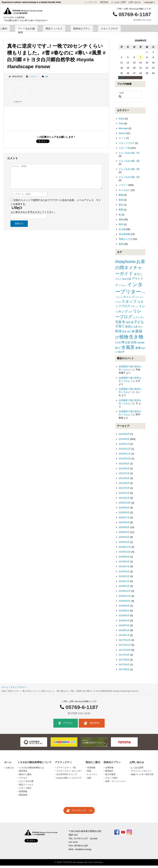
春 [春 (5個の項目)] (133, 334)
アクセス (66, 726)
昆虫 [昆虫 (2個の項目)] (124, 334)
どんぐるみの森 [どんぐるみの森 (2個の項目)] (123, 281)
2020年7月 (124, 520)
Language (149, 2)
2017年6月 (124, 667)
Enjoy (122, 121)
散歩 (121, 207)
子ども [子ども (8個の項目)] (139, 324)
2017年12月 (125, 642)
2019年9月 (124, 559)
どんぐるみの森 (87, 31)
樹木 (121, 227)
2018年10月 (125, 603)
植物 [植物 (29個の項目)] (124, 339)
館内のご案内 (25, 777)
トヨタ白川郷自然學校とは (31, 770)
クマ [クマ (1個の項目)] (137, 300)
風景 (121, 246)
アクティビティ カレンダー (69, 773)
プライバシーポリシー (141, 773)
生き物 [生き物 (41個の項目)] (136, 339)
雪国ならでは (125, 241)
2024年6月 (124, 436)
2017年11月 (125, 647)
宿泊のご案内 (67, 31)
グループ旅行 (111, 780)
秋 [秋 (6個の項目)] (123, 345)
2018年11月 (125, 598)
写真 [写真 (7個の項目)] (118, 324)
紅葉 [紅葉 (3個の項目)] (128, 345)
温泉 (89, 780)
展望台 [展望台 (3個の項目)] (129, 329)
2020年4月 (124, 535)
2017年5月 (124, 672)
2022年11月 (125, 456)
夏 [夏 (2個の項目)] (132, 325)
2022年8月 (124, 466)
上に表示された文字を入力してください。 (34, 215)
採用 (81, 35)
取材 (121, 202)
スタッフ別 (124, 150)
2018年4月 (124, 623)
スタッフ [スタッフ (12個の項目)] (129, 304)
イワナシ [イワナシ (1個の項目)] (123, 288)
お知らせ (10, 770)
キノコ (122, 140)
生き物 (122, 232)
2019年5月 (124, 574)
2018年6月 (124, 613)
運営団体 (104, 2)
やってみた (124, 192)
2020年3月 (124, 539)
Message (123, 131)
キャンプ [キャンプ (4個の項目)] (129, 299)
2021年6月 (124, 481)
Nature (122, 136)
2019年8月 (124, 564)
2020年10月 (125, 505)
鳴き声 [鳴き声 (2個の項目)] (121, 354)
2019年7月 (124, 569)
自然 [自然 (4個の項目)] (134, 345)
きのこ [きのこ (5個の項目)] (138, 277)
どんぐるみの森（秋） (130, 179)
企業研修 (109, 770)
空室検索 (91, 770)
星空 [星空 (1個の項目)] (129, 334)
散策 (121, 212)
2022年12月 (125, 451)
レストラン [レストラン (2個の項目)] (139, 320)
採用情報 (23, 794)
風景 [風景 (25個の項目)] (130, 350)
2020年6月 (124, 525)
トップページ (91, 2)
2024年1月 (124, 446)
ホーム (5, 689)
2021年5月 (124, 485)
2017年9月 (124, 657)
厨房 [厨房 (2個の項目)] (128, 325)
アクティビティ (47, 31)
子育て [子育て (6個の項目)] (120, 329)
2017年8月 (124, 662)
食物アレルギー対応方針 (142, 777)
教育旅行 (109, 773)
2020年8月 (124, 515)
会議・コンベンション (116, 784)
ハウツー (34, 79)
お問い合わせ (135, 2)
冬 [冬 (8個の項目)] (124, 324)
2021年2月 (124, 495)
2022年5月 (124, 471)
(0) (47, 79)
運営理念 (23, 773)
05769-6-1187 (135, 14)
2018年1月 (124, 638)
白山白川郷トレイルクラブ (69, 780)
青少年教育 (110, 777)
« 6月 (121, 80)
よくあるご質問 (118, 2)
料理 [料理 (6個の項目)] (118, 334)
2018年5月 (124, 618)
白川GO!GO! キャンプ (67, 777)
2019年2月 (124, 584)
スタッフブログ (150, 31)
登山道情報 (124, 237)
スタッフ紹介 (25, 790)
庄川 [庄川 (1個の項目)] (140, 329)
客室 (89, 773)
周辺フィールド (108, 31)
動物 (121, 197)
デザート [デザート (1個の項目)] (134, 309)
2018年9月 (124, 608)
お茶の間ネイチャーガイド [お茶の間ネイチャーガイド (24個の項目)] (130, 270)
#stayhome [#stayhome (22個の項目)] (125, 264)
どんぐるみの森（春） (130, 171)
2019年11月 (125, 549)
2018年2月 (124, 633)
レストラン (92, 777)
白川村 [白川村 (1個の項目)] (118, 345)
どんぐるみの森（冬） (130, 155)
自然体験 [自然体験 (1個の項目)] (141, 345)
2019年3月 (124, 579)
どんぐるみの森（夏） (130, 163)
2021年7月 (124, 476)
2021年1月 (124, 500)
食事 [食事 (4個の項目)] (138, 350)
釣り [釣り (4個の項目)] (118, 350)
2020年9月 (124, 510)
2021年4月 (124, 490)
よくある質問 (137, 770)
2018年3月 (124, 628)
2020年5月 (124, 530)
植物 (121, 222)
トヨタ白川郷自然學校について (18, 31)
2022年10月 (125, 461)
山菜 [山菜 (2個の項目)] (135, 329)
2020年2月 (124, 544)
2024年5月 (124, 441)
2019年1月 (124, 588)
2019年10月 (125, 554)
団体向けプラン (129, 31)
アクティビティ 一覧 (66, 770)
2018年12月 (125, 593)
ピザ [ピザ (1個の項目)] (130, 314)
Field (121, 126)
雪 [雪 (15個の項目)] (123, 350)
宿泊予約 (92, 726)
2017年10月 (125, 652)
